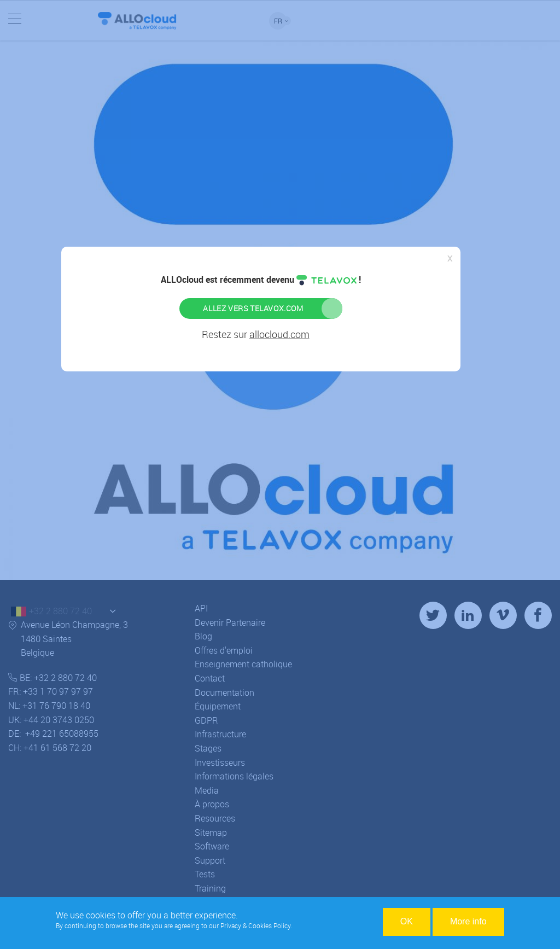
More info (468, 921)
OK (407, 921)
